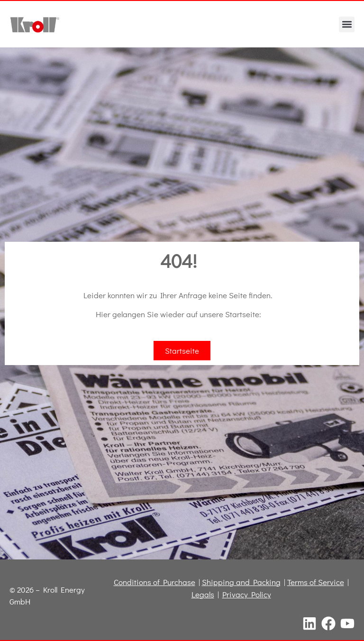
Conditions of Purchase (155, 582)
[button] (347, 24)
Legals (203, 594)
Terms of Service (316, 582)
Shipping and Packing (241, 582)
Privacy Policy (247, 594)
